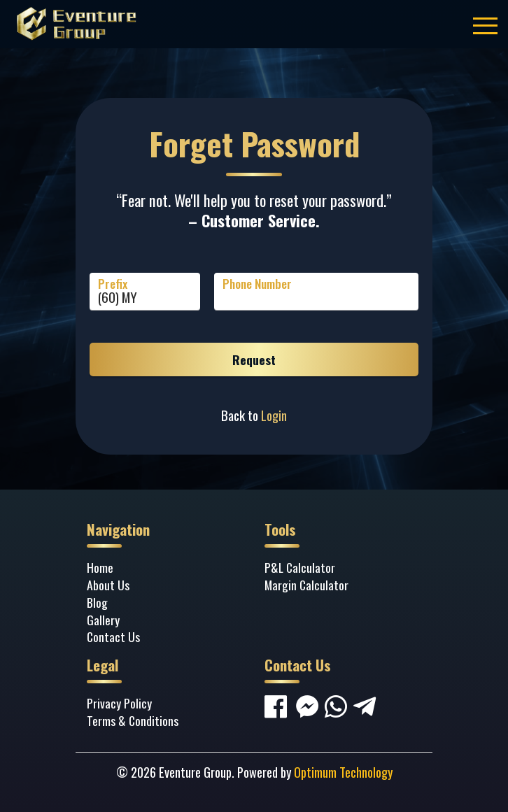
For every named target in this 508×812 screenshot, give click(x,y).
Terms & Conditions (133, 720)
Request (254, 359)
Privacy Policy (119, 703)
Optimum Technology (343, 772)
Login (274, 415)
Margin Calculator (306, 585)
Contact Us (113, 636)
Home (100, 567)
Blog (97, 602)
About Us (108, 585)
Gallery (103, 620)
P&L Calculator (300, 567)
